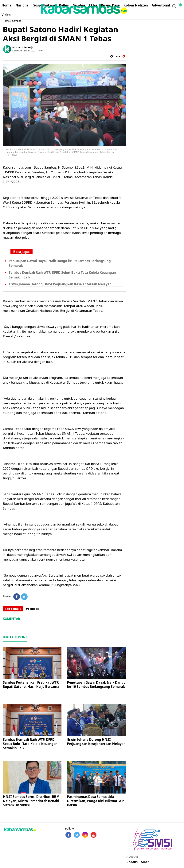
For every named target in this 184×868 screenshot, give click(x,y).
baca (115, 56)
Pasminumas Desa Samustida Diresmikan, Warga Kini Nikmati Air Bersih (95, 801)
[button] (180, 3)
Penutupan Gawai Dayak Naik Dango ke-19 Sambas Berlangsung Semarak (96, 684)
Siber (145, 862)
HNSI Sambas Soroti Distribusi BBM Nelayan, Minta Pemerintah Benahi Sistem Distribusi (31, 801)
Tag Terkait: (13, 609)
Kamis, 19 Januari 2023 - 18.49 (27, 51)
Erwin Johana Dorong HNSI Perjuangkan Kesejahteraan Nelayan (60, 284)
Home (6, 5)
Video (6, 15)
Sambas (17, 21)
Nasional (22, 5)
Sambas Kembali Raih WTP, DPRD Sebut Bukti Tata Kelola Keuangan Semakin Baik (30, 744)
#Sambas (32, 609)
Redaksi (133, 862)
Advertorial (161, 5)
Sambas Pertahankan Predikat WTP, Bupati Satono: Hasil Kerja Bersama (31, 684)
